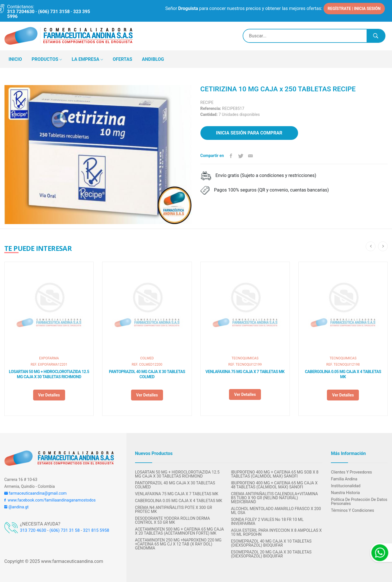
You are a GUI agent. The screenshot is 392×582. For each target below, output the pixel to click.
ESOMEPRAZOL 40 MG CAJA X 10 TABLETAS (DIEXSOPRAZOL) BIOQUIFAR (271, 543)
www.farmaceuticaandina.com (72, 561)
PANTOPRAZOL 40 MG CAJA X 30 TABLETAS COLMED (147, 374)
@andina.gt (16, 507)
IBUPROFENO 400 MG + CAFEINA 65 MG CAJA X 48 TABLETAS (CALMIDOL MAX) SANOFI (274, 485)
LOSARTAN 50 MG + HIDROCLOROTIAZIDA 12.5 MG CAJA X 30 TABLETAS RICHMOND (49, 374)
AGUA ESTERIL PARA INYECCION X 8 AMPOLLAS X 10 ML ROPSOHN (276, 532)
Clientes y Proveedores (351, 472)
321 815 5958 (96, 530)
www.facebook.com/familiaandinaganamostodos (50, 500)
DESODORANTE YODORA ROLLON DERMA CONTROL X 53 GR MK (172, 520)
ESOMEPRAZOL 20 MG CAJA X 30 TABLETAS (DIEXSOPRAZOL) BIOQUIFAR (271, 554)
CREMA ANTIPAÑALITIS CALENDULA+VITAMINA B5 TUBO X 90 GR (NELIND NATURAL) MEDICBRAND (275, 498)
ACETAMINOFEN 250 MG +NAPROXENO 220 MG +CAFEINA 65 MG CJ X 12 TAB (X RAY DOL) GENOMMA (178, 544)
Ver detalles (49, 395)
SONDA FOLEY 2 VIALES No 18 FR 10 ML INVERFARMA (267, 521)
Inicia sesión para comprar (249, 133)
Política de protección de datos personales (359, 502)
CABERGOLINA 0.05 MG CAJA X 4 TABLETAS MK (343, 374)
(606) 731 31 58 (65, 530)
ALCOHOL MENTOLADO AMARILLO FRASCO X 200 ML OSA (276, 511)
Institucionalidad (346, 486)
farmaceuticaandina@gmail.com (35, 493)
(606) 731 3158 (54, 12)
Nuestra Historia (345, 493)
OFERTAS (122, 59)
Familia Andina (344, 479)
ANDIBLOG (153, 59)
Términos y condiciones (352, 510)
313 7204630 (21, 12)
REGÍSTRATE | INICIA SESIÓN (354, 9)
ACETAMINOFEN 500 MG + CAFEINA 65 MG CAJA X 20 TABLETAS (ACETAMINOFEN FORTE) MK (180, 531)
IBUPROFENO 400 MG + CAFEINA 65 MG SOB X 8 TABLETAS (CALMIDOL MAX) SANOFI (275, 474)
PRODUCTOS (47, 60)
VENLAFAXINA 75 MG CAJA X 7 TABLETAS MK (245, 372)
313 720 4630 (33, 530)
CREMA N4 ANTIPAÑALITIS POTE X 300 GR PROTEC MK (174, 509)
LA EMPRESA (87, 60)
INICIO (15, 59)
